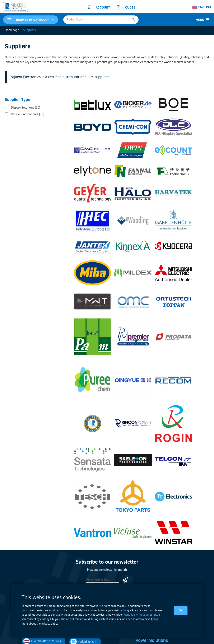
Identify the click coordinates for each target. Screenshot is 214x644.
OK (180, 611)
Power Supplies (146, 553)
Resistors (141, 548)
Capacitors (142, 533)
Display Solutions (154, 509)
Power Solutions (153, 527)
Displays (141, 515)
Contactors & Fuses (148, 538)
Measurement (145, 543)
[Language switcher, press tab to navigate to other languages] (201, 8)
